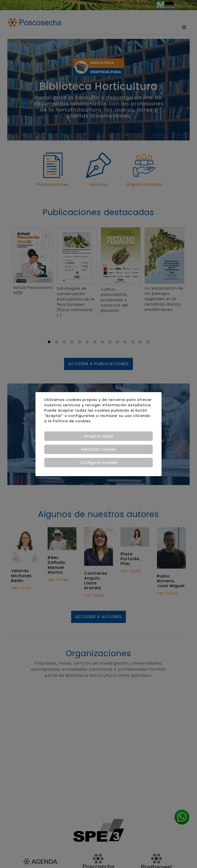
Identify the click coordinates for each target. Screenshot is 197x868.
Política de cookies (72, 421)
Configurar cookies (98, 463)
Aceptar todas (99, 436)
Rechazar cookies (99, 449)
